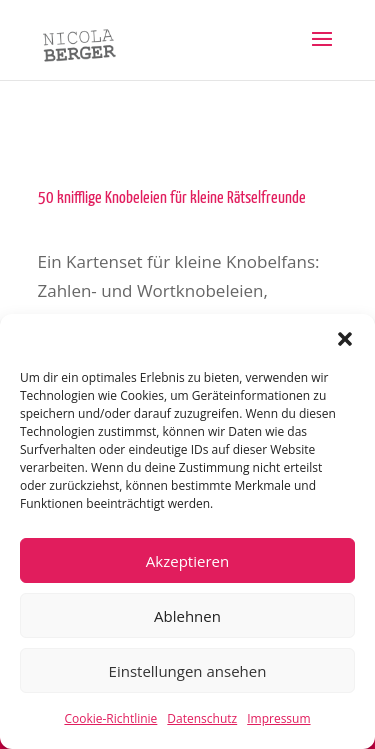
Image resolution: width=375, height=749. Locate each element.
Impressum (278, 718)
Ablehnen (187, 616)
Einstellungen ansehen (188, 671)
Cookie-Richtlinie (110, 718)
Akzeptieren (187, 561)
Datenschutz (202, 718)
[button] (345, 339)
